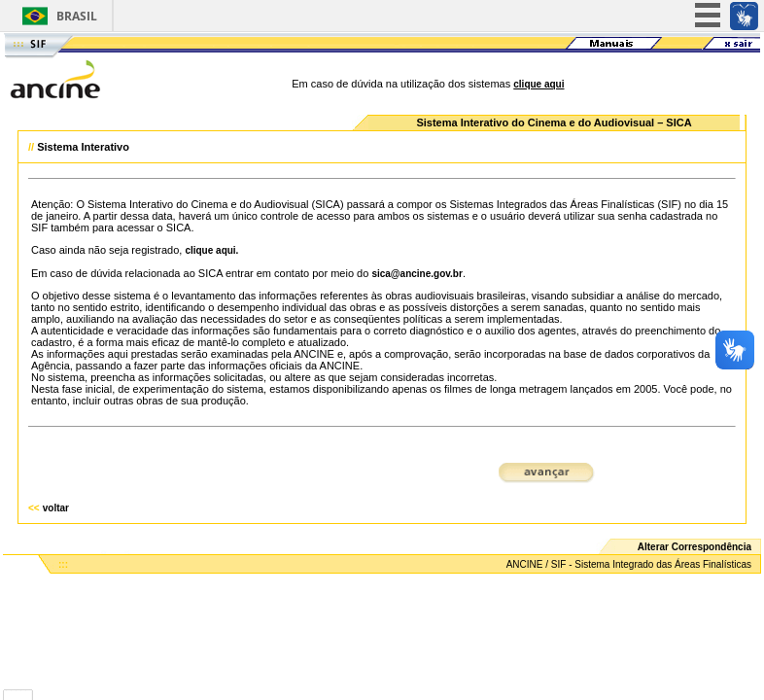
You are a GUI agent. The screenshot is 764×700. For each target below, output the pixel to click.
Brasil (77, 16)
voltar (56, 508)
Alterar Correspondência (695, 547)
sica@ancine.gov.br (417, 274)
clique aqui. (211, 250)
